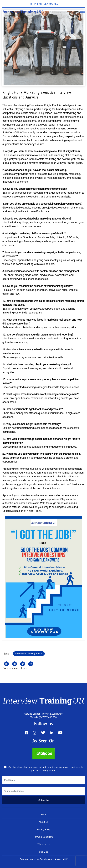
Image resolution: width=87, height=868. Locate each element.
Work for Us (43, 844)
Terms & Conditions (43, 837)
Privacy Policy (44, 829)
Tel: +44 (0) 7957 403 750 (44, 4)
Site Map (44, 852)
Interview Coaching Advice (29, 654)
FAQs (43, 815)
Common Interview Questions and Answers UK (44, 859)
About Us (44, 822)
